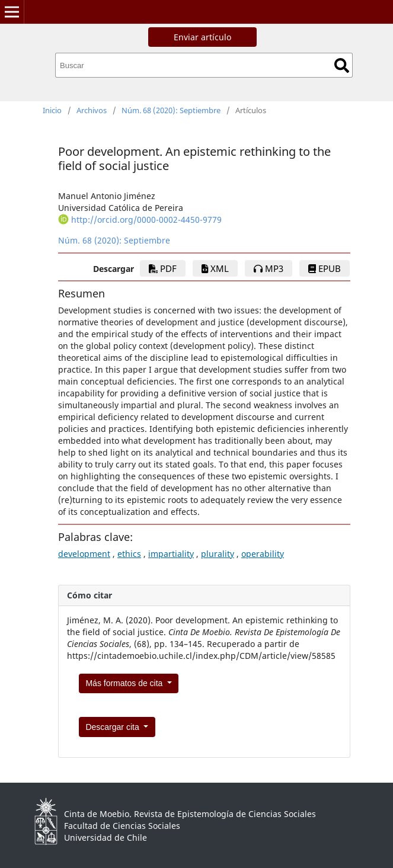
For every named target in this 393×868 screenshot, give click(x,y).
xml (215, 268)
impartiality (171, 554)
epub (325, 268)
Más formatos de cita (125, 683)
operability (263, 554)
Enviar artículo (202, 37)
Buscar (342, 65)
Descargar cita (113, 727)
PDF (163, 268)
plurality (218, 554)
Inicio (52, 110)
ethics (129, 554)
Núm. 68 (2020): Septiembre (171, 110)
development (84, 554)
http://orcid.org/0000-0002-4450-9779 (146, 220)
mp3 (269, 268)
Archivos (92, 110)
